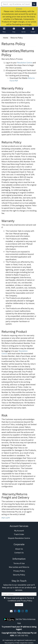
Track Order (19, 534)
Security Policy (19, 575)
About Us (19, 549)
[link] (15, 611)
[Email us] (11, 611)
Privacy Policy (19, 571)
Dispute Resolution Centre (19, 538)
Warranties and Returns (19, 567)
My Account (19, 531)
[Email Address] (19, 594)
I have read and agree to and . (19, 599)
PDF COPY (6, 518)
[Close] (19, 9)
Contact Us (19, 553)
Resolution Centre (25, 63)
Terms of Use (19, 563)
